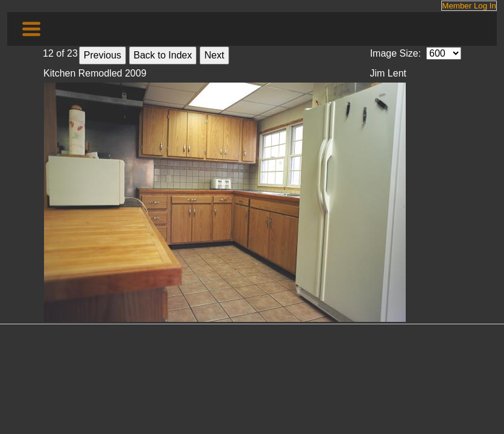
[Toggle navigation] (31, 29)
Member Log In (469, 6)
